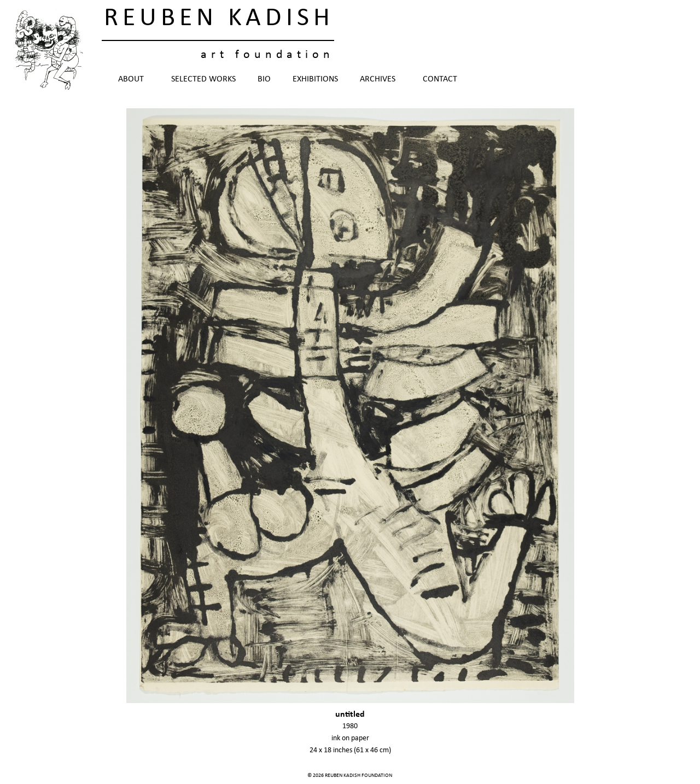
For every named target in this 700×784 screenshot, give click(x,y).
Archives (380, 79)
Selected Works (203, 79)
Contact (440, 79)
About (134, 79)
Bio (264, 79)
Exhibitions (315, 79)
